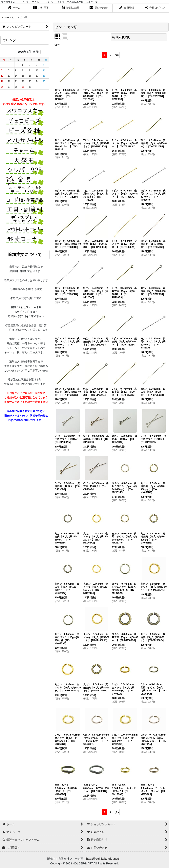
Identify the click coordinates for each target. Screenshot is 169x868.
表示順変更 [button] (121, 37)
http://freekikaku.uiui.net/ (102, 859)
